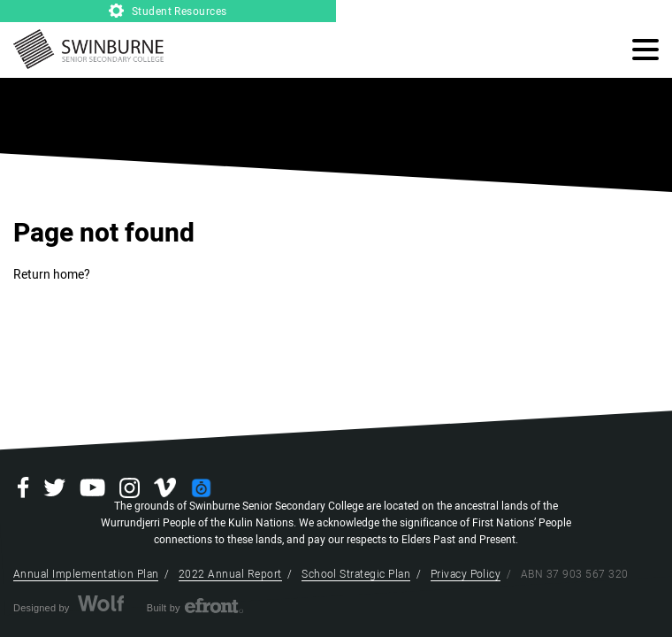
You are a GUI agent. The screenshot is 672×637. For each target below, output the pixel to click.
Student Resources (168, 12)
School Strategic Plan (356, 574)
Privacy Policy (466, 574)
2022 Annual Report (230, 574)
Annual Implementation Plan (86, 574)
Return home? (52, 275)
